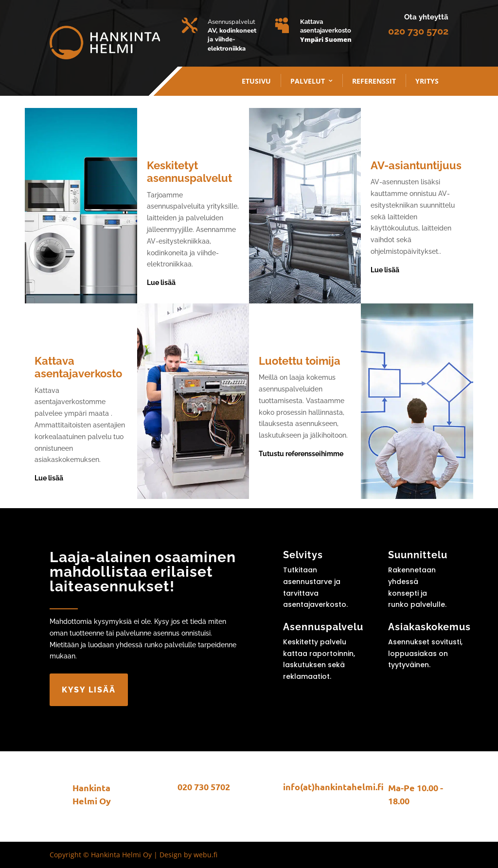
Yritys (427, 81)
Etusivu (256, 81)
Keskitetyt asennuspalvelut (189, 172)
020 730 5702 (418, 31)
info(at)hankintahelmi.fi (333, 787)
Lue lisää (161, 283)
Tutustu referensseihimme (301, 454)
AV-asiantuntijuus (416, 165)
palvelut (308, 81)
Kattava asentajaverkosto (78, 367)
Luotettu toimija (300, 361)
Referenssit (374, 81)
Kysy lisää (89, 690)
